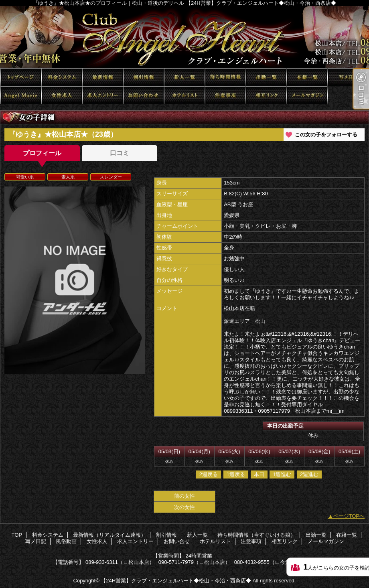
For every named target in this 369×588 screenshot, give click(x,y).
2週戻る (209, 474)
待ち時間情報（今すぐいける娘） (225, 77)
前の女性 (184, 496)
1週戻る (236, 474)
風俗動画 (21, 95)
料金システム (62, 77)
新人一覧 (184, 77)
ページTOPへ (349, 516)
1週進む (282, 474)
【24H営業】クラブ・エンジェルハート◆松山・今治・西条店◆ (176, 581)
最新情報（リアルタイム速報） (103, 77)
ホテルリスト (184, 95)
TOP (21, 77)
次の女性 (184, 507)
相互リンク (266, 95)
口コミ (120, 153)
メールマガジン (307, 95)
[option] (75, 280)
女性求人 (62, 95)
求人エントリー (103, 95)
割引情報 (144, 77)
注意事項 (225, 95)
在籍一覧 (307, 77)
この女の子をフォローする (326, 135)
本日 (259, 474)
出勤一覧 (266, 77)
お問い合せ (144, 95)
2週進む (309, 474)
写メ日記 (348, 77)
